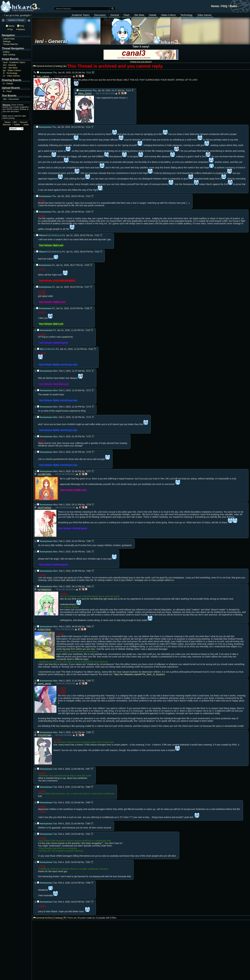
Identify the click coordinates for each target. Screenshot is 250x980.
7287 (88, 769)
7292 (88, 862)
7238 (87, 308)
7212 (89, 73)
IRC (15, 122)
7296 (88, 883)
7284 (88, 627)
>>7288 (42, 812)
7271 (88, 371)
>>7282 (64, 594)
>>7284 (62, 693)
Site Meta (139, 15)
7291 (88, 834)
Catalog (58, 66)
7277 (88, 471)
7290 (88, 824)
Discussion (100, 15)
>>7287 (42, 807)
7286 (88, 732)
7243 (88, 330)
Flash (127, 15)
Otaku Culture (168, 15)
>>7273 (42, 441)
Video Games (204, 15)
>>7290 (42, 866)
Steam (8, 122)
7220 (88, 212)
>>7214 (42, 200)
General (115, 15)
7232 (97, 235)
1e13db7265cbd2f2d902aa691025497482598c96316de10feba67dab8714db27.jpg (46, 474)
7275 (88, 436)
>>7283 (60, 634)
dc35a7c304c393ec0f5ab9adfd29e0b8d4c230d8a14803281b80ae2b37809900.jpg (46, 629)
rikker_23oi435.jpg (86, 93)
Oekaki (153, 15)
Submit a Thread (16, 20)
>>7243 (42, 353)
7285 (88, 681)
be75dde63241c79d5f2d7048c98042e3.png (46, 589)
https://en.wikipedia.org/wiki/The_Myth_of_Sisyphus (139, 674)
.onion (26, 125)
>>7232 (42, 291)
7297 (88, 902)
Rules (233, 6)
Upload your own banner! (141, 62)
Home (215, 6)
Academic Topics (80, 15)
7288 (88, 787)
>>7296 (42, 906)
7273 (88, 407)
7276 (88, 452)
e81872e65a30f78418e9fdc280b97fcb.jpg (46, 508)
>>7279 (62, 688)
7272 (88, 390)
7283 (88, 586)
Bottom (21, 29)
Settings (7, 41)
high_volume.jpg (45, 76)
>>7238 (42, 334)
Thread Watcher (10, 44)
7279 (88, 505)
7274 (88, 417)
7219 (88, 196)
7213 (128, 90)
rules (24, 116)
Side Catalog (9, 55)
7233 (97, 252)
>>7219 (42, 216)
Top (10, 29)
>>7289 (42, 838)
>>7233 (42, 294)
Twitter (17, 125)
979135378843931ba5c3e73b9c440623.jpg (46, 735)
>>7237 (42, 312)
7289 (88, 802)
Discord (24, 122)
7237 (87, 287)
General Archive (43, 66)
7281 (88, 552)
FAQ (224, 6)
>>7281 (42, 575)
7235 (87, 265)
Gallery (6, 52)
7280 (88, 541)
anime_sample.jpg (46, 684)
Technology (186, 15)
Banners (7, 125)
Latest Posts (9, 39)
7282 (88, 571)
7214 (88, 127)
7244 (91, 349)
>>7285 (57, 740)
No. (84, 73)
